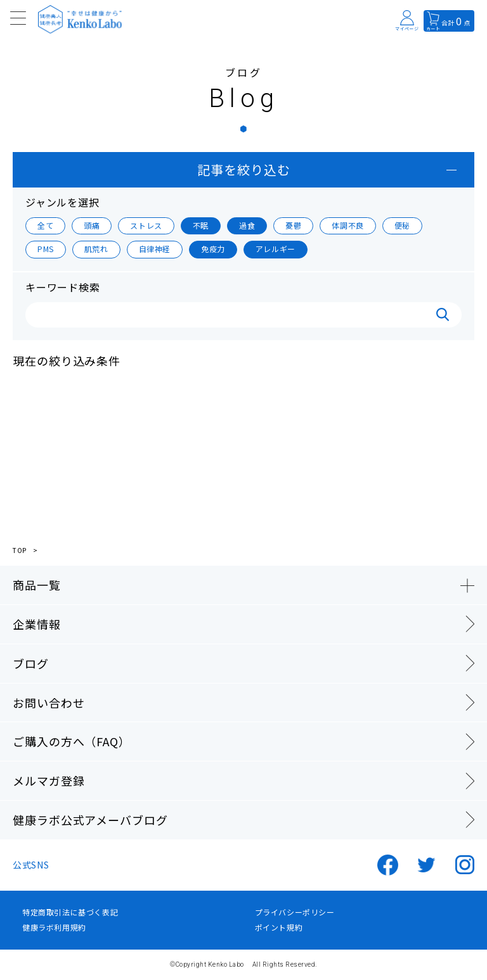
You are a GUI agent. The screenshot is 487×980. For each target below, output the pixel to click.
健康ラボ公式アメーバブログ (90, 820)
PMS (46, 249)
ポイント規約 (279, 927)
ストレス (146, 225)
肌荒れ (96, 249)
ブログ (31, 663)
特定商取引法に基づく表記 (70, 912)
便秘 (402, 225)
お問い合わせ (49, 703)
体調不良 (347, 225)
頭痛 (92, 225)
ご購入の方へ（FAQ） (72, 741)
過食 (247, 225)
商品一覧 (37, 585)
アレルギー (276, 249)
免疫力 (213, 249)
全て (45, 225)
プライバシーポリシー (295, 912)
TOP (20, 550)
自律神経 (155, 249)
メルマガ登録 (49, 780)
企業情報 (37, 624)
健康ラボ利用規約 (54, 927)
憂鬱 (293, 225)
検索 (443, 315)
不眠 (201, 225)
